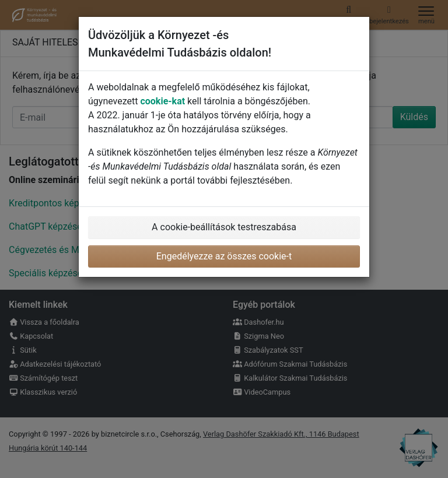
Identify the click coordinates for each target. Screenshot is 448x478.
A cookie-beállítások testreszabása (224, 227)
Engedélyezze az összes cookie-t (224, 256)
